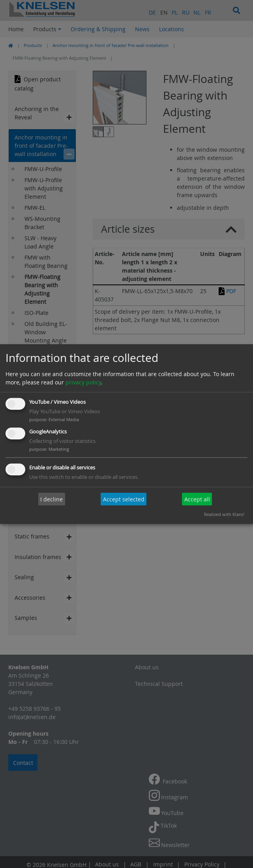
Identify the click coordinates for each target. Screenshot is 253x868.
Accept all (197, 499)
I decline (52, 499)
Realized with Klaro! (224, 514)
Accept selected (124, 499)
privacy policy (83, 383)
